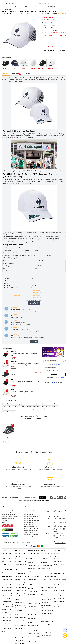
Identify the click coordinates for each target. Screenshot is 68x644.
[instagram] (55, 497)
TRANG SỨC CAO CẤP (60, 551)
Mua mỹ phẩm (7, 406)
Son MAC (46, 404)
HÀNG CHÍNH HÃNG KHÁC (59, 575)
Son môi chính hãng (8, 409)
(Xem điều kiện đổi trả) (56, 365)
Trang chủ (4, 7)
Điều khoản (16, 542)
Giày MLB (18, 409)
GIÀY (42, 594)
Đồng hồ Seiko (40, 409)
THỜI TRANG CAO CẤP (7, 577)
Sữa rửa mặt (17, 404)
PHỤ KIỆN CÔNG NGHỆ (33, 551)
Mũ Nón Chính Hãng (50, 360)
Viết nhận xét (34, 303)
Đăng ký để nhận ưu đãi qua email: (10, 497)
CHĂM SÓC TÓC (32, 601)
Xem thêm (34, 341)
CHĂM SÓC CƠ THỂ (19, 635)
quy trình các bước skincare (33, 406)
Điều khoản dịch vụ (28, 524)
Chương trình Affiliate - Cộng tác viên (10, 516)
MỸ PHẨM (30, 623)
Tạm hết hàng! (54, 47)
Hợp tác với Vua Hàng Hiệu (8, 514)
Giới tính (7, 281)
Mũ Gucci (39, 404)
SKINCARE (17, 551)
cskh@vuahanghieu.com (59, 519)
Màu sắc (7, 283)
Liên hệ (3, 522)
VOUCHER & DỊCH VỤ (20, 574)
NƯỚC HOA (31, 563)
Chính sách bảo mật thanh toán (31, 520)
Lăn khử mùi (54, 404)
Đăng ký (62, 378)
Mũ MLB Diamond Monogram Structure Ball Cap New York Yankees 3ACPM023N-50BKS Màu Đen (8, 438)
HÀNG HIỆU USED (32, 619)
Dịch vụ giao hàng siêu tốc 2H (31, 529)
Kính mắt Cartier (46, 406)
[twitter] (62, 497)
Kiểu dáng (7, 285)
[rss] (65, 497)
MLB (60, 404)
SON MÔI (43, 551)
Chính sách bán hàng (29, 510)
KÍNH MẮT (30, 589)
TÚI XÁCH (4, 551)
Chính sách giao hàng (29, 514)
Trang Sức (22, 406)
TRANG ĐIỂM (44, 563)
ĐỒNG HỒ (17, 600)
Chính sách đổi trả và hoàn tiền (31, 516)
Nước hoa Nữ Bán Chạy (28, 409)
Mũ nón (29, 13)
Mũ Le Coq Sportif (8, 78)
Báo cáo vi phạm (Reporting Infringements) (34, 537)
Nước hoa (55, 406)
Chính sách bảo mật (28, 522)
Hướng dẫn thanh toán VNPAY (9, 518)
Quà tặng (15, 406)
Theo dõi (63, 361)
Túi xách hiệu (32, 404)
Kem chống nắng (7, 404)
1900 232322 (46, 4)
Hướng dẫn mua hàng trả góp (31, 535)
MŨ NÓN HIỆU (18, 615)
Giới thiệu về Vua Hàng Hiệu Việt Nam (11, 510)
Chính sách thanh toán (29, 518)
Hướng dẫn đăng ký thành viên (31, 531)
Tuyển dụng (4, 520)
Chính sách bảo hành (29, 512)
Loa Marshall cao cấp (51, 409)
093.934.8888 (46, 2)
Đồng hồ (24, 404)
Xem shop (54, 375)
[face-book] (52, 497)
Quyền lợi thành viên (29, 533)
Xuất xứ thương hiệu (11, 288)
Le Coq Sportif (10, 7)
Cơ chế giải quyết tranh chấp (31, 526)
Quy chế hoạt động (6, 512)
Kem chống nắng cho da (9, 412)
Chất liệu (7, 279)
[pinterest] (58, 497)
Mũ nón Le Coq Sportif (19, 7)
